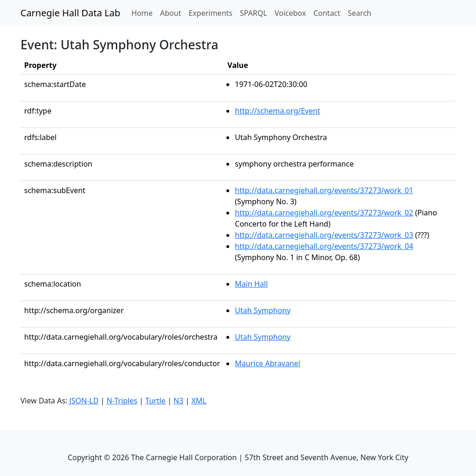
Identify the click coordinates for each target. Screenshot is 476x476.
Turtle (156, 401)
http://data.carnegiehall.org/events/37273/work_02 (324, 213)
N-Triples (122, 401)
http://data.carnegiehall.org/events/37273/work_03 (324, 235)
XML (199, 401)
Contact (327, 13)
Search (360, 13)
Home (144, 13)
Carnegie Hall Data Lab (70, 13)
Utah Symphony (263, 310)
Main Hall (251, 284)
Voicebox (290, 13)
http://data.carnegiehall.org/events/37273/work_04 (324, 246)
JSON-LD (84, 401)
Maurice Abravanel (267, 363)
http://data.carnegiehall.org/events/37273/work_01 (324, 190)
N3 (178, 401)
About (170, 13)
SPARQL (254, 13)
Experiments (211, 13)
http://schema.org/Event (278, 111)
